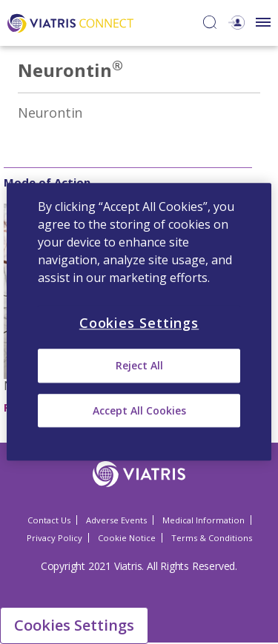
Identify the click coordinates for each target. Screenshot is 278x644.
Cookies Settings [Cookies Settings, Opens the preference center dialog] (139, 323)
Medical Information (203, 520)
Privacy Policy (54, 538)
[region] (139, 322)
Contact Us (49, 520)
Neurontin (50, 113)
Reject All (139, 366)
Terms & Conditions (212, 538)
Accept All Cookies (139, 410)
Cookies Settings (74, 625)
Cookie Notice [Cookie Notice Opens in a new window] (127, 538)
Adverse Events (116, 520)
